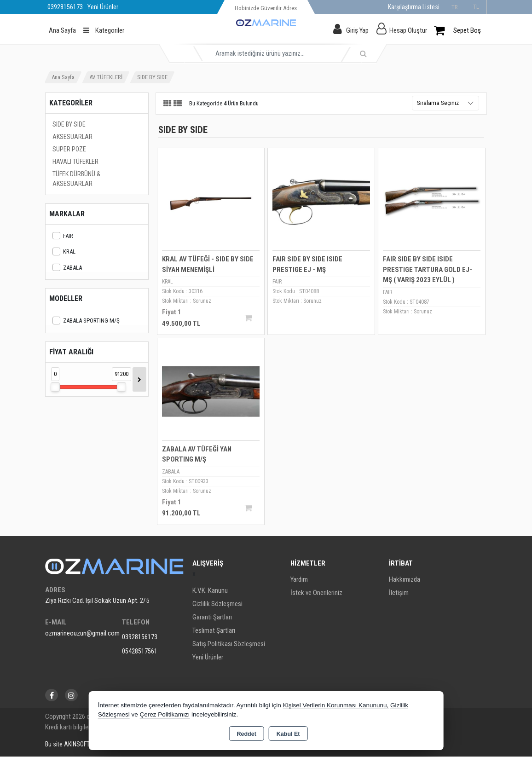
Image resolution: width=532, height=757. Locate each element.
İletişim (399, 593)
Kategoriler (104, 30)
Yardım (299, 580)
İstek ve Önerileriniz (316, 593)
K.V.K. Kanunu (210, 591)
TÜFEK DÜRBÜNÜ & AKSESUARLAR (76, 179)
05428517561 (140, 651)
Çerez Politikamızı (165, 714)
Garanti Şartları (212, 618)
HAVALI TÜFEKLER (75, 162)
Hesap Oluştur (408, 30)
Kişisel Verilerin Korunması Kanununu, (336, 705)
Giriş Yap (357, 30)
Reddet (246, 734)
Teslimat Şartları (214, 631)
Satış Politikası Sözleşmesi (229, 644)
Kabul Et (288, 734)
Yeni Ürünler (208, 658)
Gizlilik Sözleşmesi (217, 604)
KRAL (64, 251)
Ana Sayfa (62, 30)
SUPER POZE (69, 149)
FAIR (63, 236)
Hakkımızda (405, 580)
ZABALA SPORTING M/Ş (86, 321)
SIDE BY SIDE (69, 124)
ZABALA (67, 268)
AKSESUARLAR (72, 137)
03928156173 (140, 637)
